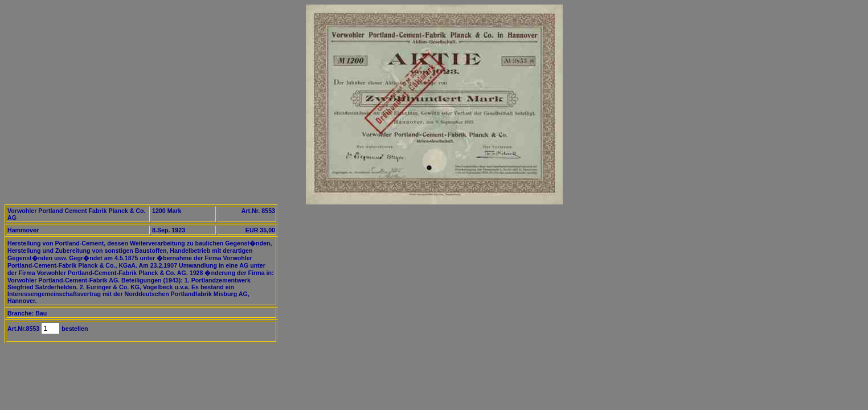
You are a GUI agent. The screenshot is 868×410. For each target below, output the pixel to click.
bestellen (74, 329)
